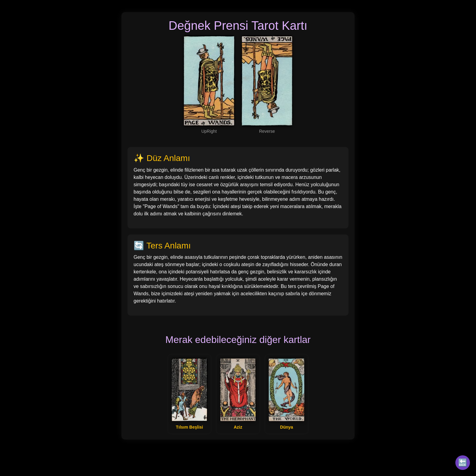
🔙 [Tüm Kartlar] (463, 462)
